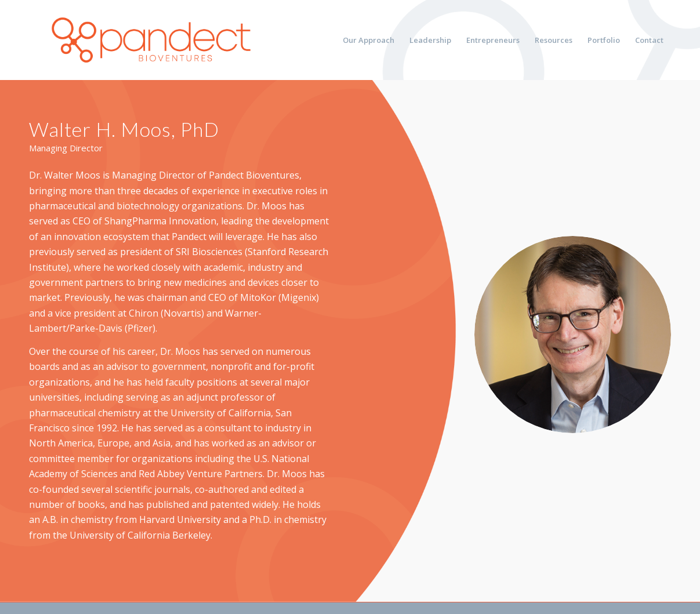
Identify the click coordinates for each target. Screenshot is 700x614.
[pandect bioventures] (151, 40)
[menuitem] (369, 40)
